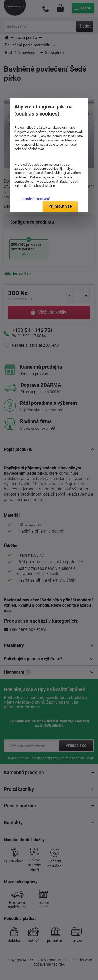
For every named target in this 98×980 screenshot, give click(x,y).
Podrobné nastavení (35, 199)
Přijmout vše (60, 206)
